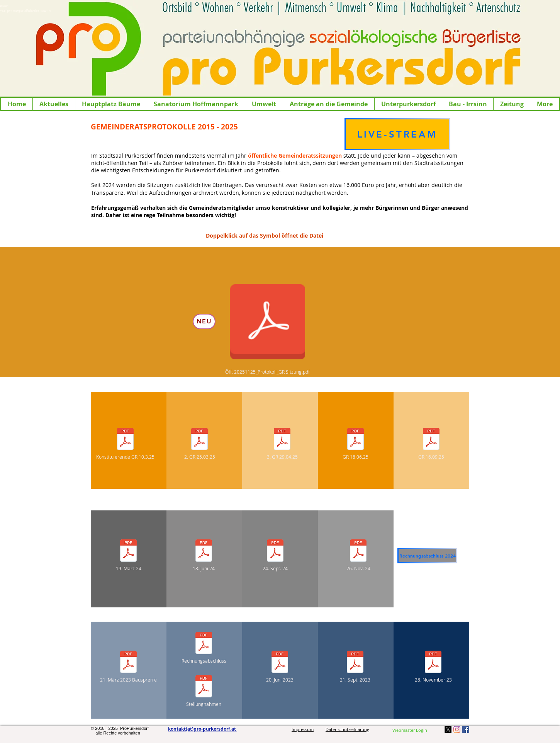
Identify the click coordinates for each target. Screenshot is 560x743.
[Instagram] (457, 729)
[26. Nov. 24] (358, 555)
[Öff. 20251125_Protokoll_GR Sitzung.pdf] (267, 326)
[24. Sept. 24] (275, 555)
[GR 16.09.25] (431, 443)
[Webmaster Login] (410, 730)
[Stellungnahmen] (204, 691)
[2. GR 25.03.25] (199, 443)
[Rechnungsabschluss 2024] (427, 556)
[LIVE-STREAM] (397, 134)
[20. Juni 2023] (280, 666)
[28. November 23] (433, 666)
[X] (448, 729)
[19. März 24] (128, 555)
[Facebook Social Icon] (466, 729)
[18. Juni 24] (204, 555)
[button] (54, 104)
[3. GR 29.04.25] (282, 443)
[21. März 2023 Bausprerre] (128, 666)
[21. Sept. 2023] (355, 666)
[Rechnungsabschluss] (204, 647)
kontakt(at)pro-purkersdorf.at (203, 729)
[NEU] (204, 321)
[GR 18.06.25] (356, 443)
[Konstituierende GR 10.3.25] (125, 443)
